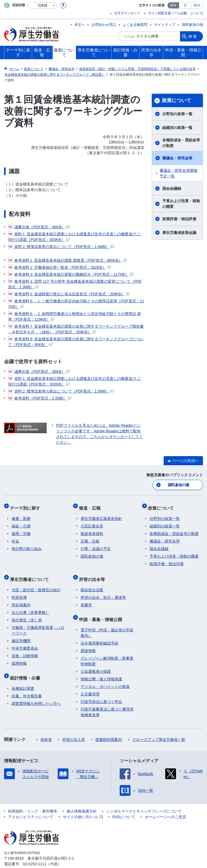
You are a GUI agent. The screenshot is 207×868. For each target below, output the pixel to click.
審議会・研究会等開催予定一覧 (178, 173)
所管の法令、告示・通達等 (103, 590)
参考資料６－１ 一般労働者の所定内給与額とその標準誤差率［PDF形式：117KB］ (76, 304)
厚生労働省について (31, 573)
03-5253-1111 (35, 853)
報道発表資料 (92, 530)
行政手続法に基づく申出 (101, 691)
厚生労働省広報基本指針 (101, 514)
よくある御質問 (135, 25)
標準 (173, 5)
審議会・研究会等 (177, 158)
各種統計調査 (23, 677)
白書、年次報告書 (27, 685)
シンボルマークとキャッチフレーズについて (144, 800)
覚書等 (86, 597)
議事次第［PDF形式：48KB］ (39, 227)
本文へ (80, 25)
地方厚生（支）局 (27, 612)
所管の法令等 (94, 573)
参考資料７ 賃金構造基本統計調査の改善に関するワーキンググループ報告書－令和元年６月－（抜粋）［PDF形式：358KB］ (76, 329)
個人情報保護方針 (82, 800)
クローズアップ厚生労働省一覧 (159, 729)
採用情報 (19, 656)
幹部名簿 (19, 590)
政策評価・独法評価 (179, 219)
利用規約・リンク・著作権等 (33, 800)
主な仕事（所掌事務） (30, 605)
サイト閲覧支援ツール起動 (168, 13)
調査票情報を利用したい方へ (36, 692)
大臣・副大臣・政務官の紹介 (36, 582)
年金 (15, 537)
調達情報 (88, 640)
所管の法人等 (74, 729)
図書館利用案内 (109, 729)
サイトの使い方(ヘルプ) (83, 806)
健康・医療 (21, 514)
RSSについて (124, 806)
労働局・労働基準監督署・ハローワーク (38, 623)
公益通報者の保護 (96, 660)
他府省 (46, 729)
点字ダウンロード (127, 13)
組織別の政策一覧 (177, 128)
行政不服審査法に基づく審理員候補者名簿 (107, 701)
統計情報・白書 (27, 668)
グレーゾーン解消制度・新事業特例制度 (107, 650)
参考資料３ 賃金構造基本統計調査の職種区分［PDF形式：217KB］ (71, 274)
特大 (197, 5)
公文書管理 (90, 683)
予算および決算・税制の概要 (181, 204)
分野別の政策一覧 (177, 114)
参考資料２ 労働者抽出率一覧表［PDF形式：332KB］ (59, 267)
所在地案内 (21, 597)
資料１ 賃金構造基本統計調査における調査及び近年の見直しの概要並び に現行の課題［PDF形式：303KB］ (75, 237)
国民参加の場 (192, 25)
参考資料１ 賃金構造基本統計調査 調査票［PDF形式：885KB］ (68, 260)
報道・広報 (91, 505)
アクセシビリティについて (31, 806)
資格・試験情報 (25, 648)
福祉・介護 (21, 522)
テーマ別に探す (27, 505)
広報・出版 (90, 537)
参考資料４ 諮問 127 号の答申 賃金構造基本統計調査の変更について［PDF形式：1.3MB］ (75, 284)
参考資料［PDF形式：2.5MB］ (40, 398)
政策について (177, 100)
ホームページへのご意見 (165, 806)
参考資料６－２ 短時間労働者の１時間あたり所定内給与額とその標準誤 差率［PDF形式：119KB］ (75, 316)
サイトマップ (165, 25)
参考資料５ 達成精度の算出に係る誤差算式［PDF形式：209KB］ (69, 294)
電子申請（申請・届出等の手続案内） (107, 622)
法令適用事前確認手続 (99, 632)
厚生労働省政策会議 (179, 233)
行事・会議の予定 (96, 545)
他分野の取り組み (27, 545)
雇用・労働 (21, 530)
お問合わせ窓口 (104, 25)
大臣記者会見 (92, 522)
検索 (193, 36)
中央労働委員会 (25, 641)
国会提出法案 (92, 582)
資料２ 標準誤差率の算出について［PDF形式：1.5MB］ (61, 247)
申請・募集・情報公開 (102, 610)
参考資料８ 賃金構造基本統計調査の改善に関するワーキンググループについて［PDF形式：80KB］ (76, 342)
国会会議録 (172, 188)
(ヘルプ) (197, 13)
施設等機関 (21, 633)
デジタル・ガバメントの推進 (105, 675)
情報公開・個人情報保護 (101, 668)
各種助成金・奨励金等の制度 (181, 143)
